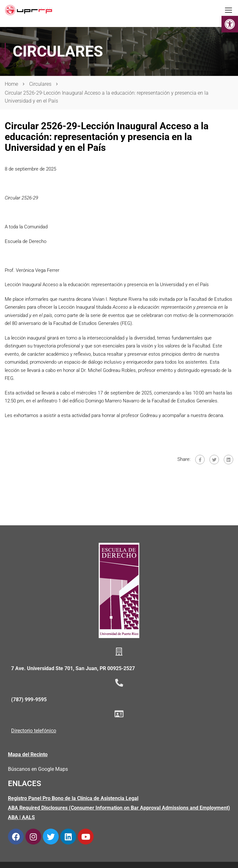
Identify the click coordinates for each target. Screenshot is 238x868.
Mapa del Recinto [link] (28, 754)
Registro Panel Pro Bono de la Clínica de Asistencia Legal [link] (73, 798)
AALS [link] (28, 817)
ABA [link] (13, 817)
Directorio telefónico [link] (34, 731)
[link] (230, 24)
